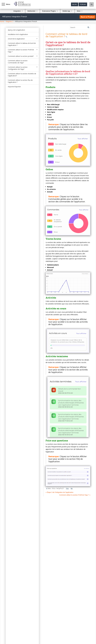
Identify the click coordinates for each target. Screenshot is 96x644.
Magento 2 (10, 21)
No (72, 489)
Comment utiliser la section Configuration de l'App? (18, 68)
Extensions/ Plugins (49, 11)
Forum (83, 4)
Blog (75, 4)
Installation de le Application (18, 34)
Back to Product (88, 17)
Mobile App (66, 11)
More (79, 11)
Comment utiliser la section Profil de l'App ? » (75, 495)
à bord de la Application (16, 39)
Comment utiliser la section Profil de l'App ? (21, 51)
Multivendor (31, 11)
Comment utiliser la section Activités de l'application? (22, 75)
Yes (67, 489)
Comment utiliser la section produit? (21, 56)
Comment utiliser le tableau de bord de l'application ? (22, 44)
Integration (17, 11)
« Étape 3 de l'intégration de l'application (60, 492)
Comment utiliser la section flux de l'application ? (20, 81)
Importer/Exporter (14, 87)
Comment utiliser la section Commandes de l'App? (18, 62)
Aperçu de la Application (16, 30)
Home (2, 21)
